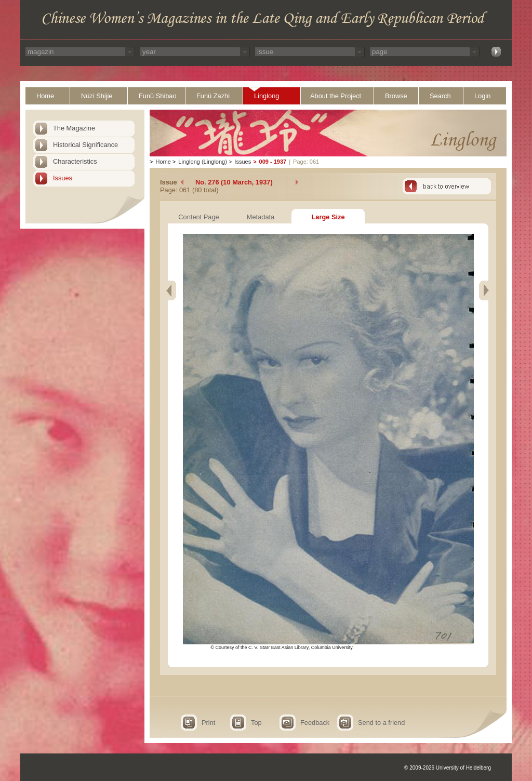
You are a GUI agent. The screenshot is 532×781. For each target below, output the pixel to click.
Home (45, 96)
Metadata (261, 217)
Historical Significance (85, 145)
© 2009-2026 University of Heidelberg (448, 768)
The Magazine (74, 128)
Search (440, 96)
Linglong (267, 96)
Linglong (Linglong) (203, 162)
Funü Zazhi (213, 96)
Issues (63, 178)
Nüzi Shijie (97, 96)
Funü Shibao (158, 96)
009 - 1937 (273, 162)
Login (482, 96)
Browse (396, 96)
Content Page (198, 217)
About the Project (336, 96)
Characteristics (75, 161)
